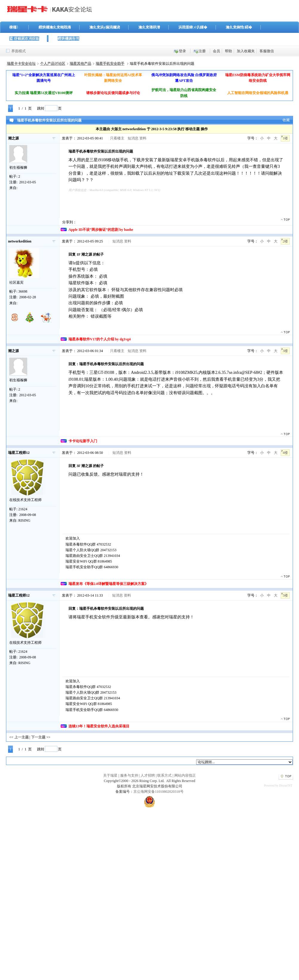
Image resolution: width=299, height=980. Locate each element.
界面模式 (19, 51)
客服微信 (267, 51)
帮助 (228, 51)
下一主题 (38, 737)
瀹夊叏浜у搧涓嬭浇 (105, 27)
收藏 (286, 120)
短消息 (133, 138)
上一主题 (22, 737)
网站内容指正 (185, 775)
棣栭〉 (15, 27)
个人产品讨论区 (53, 64)
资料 (143, 138)
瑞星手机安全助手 (110, 64)
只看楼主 (117, 138)
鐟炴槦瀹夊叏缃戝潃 (55, 27)
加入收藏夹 (246, 51)
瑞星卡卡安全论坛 (21, 64)
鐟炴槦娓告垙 (68, 39)
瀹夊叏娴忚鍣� (239, 27)
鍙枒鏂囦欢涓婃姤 (24, 39)
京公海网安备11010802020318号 (158, 792)
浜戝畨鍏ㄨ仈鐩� (193, 27)
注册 (202, 51)
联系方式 (164, 775)
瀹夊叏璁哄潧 (149, 27)
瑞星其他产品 (80, 64)
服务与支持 (129, 775)
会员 (216, 51)
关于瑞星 (110, 775)
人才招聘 (148, 775)
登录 (182, 51)
